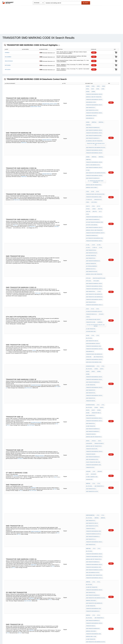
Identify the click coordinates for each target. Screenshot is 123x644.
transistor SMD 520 (91, 360)
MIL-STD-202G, (89, 286)
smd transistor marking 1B (93, 356)
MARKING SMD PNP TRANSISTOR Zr (94, 370)
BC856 (102, 88)
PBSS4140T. (101, 566)
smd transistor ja (91, 592)
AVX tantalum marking (91, 228)
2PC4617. (57, 197)
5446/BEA (7, 53)
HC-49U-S (88, 213)
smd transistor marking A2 (93, 190)
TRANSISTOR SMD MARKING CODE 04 (94, 469)
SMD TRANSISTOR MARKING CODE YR (94, 197)
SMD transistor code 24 (92, 436)
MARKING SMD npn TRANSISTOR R (94, 588)
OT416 (31, 197)
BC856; (48, 100)
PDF (94, 53)
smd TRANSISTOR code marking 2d (94, 498)
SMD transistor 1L (91, 352)
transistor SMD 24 (91, 440)
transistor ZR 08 (90, 387)
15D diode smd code (91, 280)
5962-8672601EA (9, 61)
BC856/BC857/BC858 (36, 322)
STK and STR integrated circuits (94, 264)
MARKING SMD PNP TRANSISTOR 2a (94, 465)
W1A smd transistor (91, 219)
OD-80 (87, 262)
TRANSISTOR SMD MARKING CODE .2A (94, 480)
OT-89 (97, 262)
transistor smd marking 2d (93, 504)
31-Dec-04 (94, 213)
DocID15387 (89, 394)
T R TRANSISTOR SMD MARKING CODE (94, 595)
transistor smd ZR (99, 368)
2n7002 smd (89, 301)
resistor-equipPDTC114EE (99, 237)
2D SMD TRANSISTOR (91, 500)
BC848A (98, 341)
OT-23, (92, 284)
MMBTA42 (31, 520)
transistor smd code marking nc (94, 299)
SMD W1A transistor (91, 225)
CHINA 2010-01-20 (97, 176)
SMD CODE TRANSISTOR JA (92, 584)
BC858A (98, 313)
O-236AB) (13, 545)
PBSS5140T (16, 571)
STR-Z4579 (101, 266)
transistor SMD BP (91, 377)
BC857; (52, 100)
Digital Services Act (77, 639)
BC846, (88, 88)
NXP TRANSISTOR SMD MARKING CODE (94, 205)
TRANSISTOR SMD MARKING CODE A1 (94, 107)
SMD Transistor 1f (91, 346)
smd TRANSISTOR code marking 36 (94, 250)
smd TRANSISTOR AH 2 (91, 404)
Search (86, 3)
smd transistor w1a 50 (92, 232)
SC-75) (98, 182)
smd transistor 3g (91, 327)
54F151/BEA (8, 65)
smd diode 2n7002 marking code (94, 305)
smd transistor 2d (91, 490)
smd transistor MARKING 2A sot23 (94, 473)
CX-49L (100, 213)
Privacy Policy (46, 639)
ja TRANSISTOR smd (91, 586)
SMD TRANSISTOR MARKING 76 (93, 128)
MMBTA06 (33, 403)
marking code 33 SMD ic (92, 166)
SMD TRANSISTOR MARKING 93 (93, 159)
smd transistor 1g (99, 402)
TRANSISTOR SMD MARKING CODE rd (94, 136)
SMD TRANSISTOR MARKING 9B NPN (94, 126)
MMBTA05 (96, 432)
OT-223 (92, 262)
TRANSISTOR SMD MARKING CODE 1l (94, 348)
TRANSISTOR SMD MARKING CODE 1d (94, 514)
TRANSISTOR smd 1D (91, 516)
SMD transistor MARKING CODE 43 (94, 121)
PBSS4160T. (101, 532)
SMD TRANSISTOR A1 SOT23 (92, 105)
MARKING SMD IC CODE (91, 525)
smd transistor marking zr (93, 379)
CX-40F (93, 211)
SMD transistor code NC (92, 288)
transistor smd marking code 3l (94, 317)
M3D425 (37, 378)
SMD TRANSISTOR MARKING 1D (93, 512)
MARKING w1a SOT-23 (91, 230)
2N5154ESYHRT (89, 396)
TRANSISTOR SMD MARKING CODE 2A (94, 461)
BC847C (93, 341)
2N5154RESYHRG (90, 612)
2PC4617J (42, 378)
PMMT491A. (100, 115)
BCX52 (92, 535)
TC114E (99, 248)
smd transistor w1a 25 (92, 217)
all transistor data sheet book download (96, 161)
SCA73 (99, 366)
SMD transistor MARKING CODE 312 (94, 537)
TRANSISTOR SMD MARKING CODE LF (94, 188)
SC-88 (18, 177)
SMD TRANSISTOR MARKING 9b (93, 119)
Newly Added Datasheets (36, 639)
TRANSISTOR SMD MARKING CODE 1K (94, 463)
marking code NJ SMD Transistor (94, 234)
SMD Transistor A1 (91, 248)
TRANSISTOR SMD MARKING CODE (93, 292)
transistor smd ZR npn (92, 372)
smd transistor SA (91, 453)
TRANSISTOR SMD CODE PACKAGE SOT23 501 (96, 132)
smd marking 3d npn (91, 99)
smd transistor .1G (91, 449)
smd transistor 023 (91, 256)
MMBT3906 (34, 470)
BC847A (101, 339)
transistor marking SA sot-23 (93, 445)
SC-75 (34, 197)
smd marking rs (90, 112)
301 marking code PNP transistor (94, 130)
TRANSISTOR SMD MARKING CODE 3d (94, 93)
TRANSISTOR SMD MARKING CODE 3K (94, 323)
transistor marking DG (92, 203)
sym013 (88, 184)
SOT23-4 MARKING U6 (91, 539)
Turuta (88, 268)
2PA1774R (100, 184)
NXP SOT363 (94, 178)
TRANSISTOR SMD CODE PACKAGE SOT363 (95, 172)
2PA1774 (15, 196)
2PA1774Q (93, 184)
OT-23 (97, 284)
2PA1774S (88, 186)
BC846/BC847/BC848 (36, 351)
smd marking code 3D (91, 109)
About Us (91, 639)
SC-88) (92, 170)
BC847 (92, 88)
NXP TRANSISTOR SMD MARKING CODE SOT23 (96, 548)
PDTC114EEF (96, 239)
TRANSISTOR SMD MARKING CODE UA (94, 374)
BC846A (96, 339)
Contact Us (85, 639)
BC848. (97, 88)
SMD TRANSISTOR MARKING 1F (93, 358)
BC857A (101, 310)
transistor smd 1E (91, 344)
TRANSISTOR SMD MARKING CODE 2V (94, 451)
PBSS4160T (89, 541)
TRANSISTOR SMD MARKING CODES (94, 174)
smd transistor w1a (91, 215)
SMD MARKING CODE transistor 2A (94, 478)
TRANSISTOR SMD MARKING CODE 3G (94, 329)
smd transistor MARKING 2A (93, 467)
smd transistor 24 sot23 (92, 407)
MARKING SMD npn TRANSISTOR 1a (94, 363)
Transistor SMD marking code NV (94, 97)
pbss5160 (88, 551)
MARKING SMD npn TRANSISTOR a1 (94, 164)
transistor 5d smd (91, 273)
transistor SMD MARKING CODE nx (94, 294)
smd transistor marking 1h (93, 447)
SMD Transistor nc (98, 301)
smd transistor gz (91, 221)
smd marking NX (90, 296)
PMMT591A (49, 129)
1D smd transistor (91, 527)
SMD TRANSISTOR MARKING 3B (93, 319)
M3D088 (44, 100)
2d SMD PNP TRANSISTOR (100, 485)
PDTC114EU (89, 239)
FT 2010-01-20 (89, 176)
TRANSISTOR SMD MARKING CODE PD (94, 303)
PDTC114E (38, 249)
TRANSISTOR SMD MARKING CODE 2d (94, 487)
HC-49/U (98, 211)
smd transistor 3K (91, 332)
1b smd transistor (91, 354)
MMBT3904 (34, 560)
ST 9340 (88, 152)
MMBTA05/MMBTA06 (36, 443)
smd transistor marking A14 (93, 223)
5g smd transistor (91, 278)
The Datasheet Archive (8, 3)
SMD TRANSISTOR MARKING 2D (93, 492)
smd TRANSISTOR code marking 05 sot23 (96, 494)
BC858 (55, 100)
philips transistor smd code (93, 383)
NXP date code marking (92, 194)
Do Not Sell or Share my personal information (61, 639)
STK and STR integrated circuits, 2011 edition (96, 275)
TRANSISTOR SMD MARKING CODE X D (94, 259)
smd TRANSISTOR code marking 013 (94, 252)
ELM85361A (100, 273)
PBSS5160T (16, 542)
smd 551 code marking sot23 (93, 148)
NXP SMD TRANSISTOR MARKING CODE (94, 192)
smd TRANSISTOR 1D (99, 510)
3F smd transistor (91, 321)
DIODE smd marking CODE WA (93, 290)
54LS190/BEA (8, 57)
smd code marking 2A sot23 (93, 476)
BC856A (88, 90)
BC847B (88, 341)
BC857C (93, 313)
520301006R (96, 609)
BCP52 (88, 535)
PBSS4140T (89, 573)
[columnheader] (13, 49)
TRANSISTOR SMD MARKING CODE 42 (94, 123)
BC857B (88, 313)
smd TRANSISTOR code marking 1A (94, 603)
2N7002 (34, 296)
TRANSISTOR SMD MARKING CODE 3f (94, 101)
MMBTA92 (31, 495)
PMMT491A (49, 156)
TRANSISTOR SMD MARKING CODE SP (94, 138)
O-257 (56, 395)
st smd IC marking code (99, 394)
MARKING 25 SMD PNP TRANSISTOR (94, 95)
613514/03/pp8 (89, 368)
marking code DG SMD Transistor (94, 199)
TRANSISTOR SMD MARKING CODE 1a (94, 350)
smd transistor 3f (91, 325)
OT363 (15, 177)
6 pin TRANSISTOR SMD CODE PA (93, 270)
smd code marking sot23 (92, 381)
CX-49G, (88, 211)
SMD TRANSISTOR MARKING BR (93, 518)
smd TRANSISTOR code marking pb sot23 (96, 134)
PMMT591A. (100, 142)
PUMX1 (88, 178)
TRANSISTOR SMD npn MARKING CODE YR (95, 201)
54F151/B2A (8, 70)
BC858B (103, 313)
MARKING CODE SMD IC (91, 496)
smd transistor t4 (91, 103)
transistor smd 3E (91, 334)
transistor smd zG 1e (91, 266)
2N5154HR (16, 394)
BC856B (93, 90)
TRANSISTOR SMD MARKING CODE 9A (94, 146)
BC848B (103, 341)
